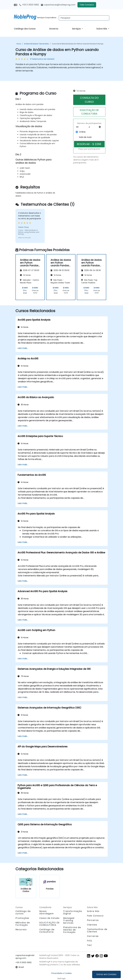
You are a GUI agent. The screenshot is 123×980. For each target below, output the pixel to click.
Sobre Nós (102, 29)
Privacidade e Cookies (62, 973)
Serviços (77, 29)
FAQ (90, 941)
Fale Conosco (87, 5)
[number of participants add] (101, 127)
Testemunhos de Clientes (97, 930)
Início (19, 44)
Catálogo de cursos (23, 912)
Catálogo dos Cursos (25, 29)
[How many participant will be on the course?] (89, 127)
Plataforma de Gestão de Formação (72, 930)
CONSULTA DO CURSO (89, 100)
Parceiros (93, 920)
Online (82, 132)
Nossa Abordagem (47, 912)
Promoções (22, 918)
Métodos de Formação (23, 924)
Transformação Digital (73, 912)
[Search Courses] (84, 18)
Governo (54, 29)
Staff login (62, 978)
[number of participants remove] (78, 127)
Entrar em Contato (106, 974)
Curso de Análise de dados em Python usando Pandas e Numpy (78, 44)
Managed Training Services (69, 920)
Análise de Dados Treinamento (36, 44)
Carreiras (93, 936)
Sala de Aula (85, 137)
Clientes (92, 925)
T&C (90, 945)
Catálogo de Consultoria (47, 931)
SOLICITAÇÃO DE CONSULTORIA (89, 112)
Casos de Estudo (49, 918)
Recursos (21, 930)
